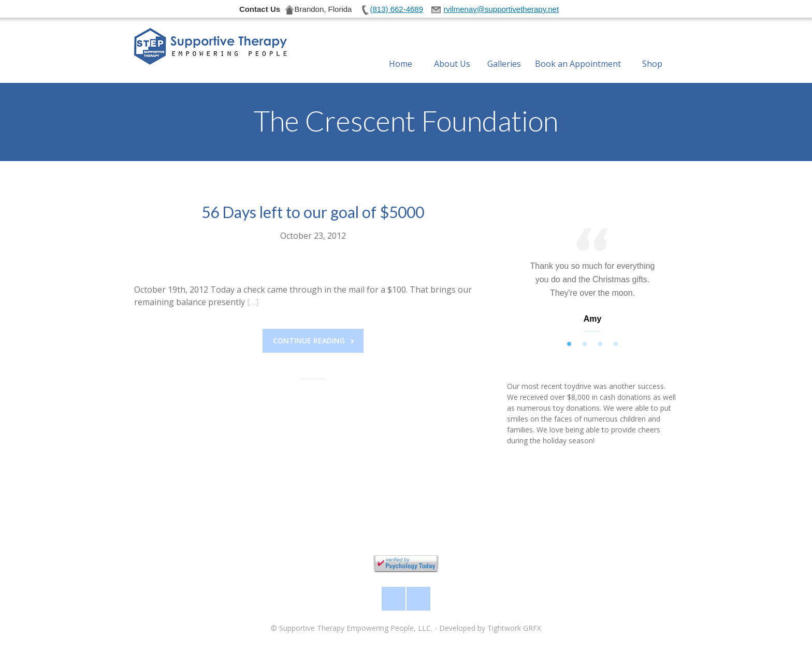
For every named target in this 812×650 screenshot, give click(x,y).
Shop (652, 51)
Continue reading (313, 341)
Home (401, 51)
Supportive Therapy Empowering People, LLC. (356, 628)
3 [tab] (600, 344)
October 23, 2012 (313, 236)
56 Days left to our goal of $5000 (313, 212)
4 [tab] (616, 344)
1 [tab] (569, 344)
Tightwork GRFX (514, 628)
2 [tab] (585, 344)
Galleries (504, 51)
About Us (452, 51)
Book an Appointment (578, 51)
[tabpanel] (592, 283)
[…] (253, 302)
